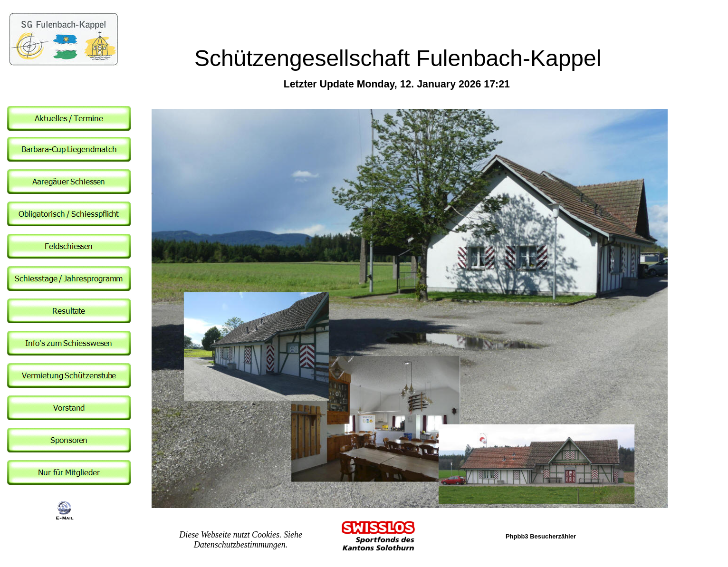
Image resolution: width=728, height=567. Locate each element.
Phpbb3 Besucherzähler (541, 536)
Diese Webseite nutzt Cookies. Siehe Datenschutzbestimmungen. (241, 540)
